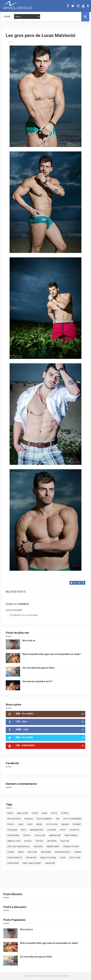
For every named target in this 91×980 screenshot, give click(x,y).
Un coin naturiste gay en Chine (38, 668)
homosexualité (15, 858)
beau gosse (22, 813)
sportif (27, 835)
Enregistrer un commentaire (24, 615)
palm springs (71, 835)
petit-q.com (52, 824)
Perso (10, 813)
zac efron (52, 841)
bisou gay (32, 852)
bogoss (28, 841)
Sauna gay (50, 863)
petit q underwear (72, 819)
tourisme (51, 830)
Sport (63, 830)
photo (35, 813)
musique (29, 819)
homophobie (13, 835)
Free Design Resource (58, 976)
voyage (11, 852)
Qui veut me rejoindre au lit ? (38, 681)
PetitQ (54, 813)
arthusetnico (14, 819)
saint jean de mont (32, 863)
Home (7, 17)
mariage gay (55, 835)
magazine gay (37, 830)
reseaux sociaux (71, 847)
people (11, 824)
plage (63, 858)
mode (45, 813)
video (30, 824)
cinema (78, 852)
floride (65, 813)
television (12, 830)
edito (24, 830)
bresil (21, 852)
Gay (58, 819)
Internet (77, 824)
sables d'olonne (48, 858)
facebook (38, 847)
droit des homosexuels (19, 847)
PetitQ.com (75, 858)
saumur (65, 824)
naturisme (46, 852)
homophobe (13, 863)
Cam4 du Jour (14, 841)
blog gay (65, 841)
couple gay (40, 835)
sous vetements (44, 819)
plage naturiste (63, 852)
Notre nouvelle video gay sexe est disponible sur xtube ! (52, 654)
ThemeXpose (40, 976)
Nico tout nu (29, 640)
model (39, 824)
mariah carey (53, 847)
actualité (74, 830)
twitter (39, 841)
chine (21, 824)
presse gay (31, 858)
